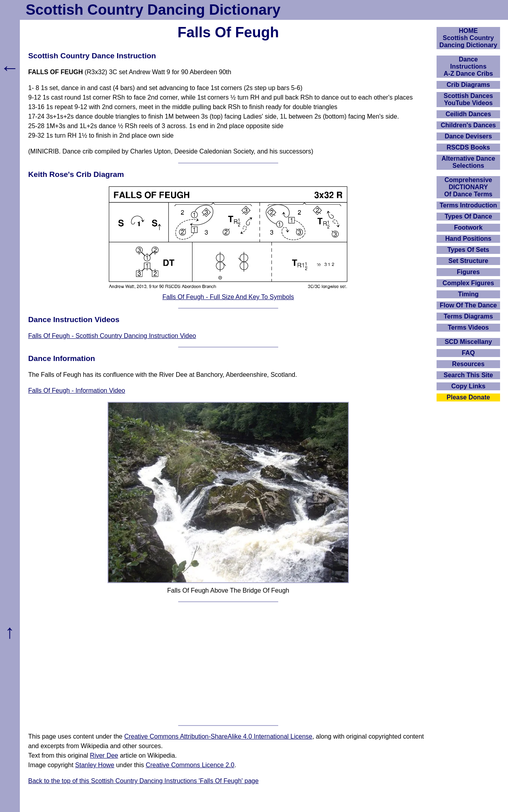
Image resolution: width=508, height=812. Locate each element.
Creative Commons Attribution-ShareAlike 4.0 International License (218, 736)
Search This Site (469, 375)
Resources (468, 364)
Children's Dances (469, 125)
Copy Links (468, 386)
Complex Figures (468, 283)
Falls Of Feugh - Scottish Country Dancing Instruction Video (112, 336)
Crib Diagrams (468, 85)
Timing (468, 294)
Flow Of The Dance (468, 305)
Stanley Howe (95, 765)
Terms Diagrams (468, 316)
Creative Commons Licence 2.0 (190, 765)
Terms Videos (468, 327)
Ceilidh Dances (469, 114)
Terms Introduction (469, 205)
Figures (468, 272)
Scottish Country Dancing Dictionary (153, 10)
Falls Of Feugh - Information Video (77, 391)
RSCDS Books (468, 147)
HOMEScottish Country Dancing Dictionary (468, 38)
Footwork (468, 227)
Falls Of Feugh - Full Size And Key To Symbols (228, 297)
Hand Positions (468, 239)
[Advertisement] (228, 664)
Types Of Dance (468, 216)
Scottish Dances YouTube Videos (468, 99)
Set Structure (468, 261)
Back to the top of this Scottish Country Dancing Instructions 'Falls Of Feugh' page (143, 781)
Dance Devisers (468, 136)
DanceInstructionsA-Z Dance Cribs (468, 66)
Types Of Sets (468, 250)
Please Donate (468, 397)
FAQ (469, 353)
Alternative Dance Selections (468, 162)
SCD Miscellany (468, 342)
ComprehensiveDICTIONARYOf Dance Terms (468, 187)
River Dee (104, 755)
